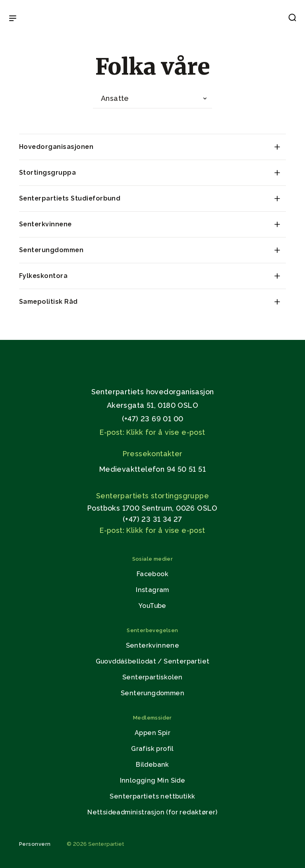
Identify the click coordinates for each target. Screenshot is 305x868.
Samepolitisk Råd (48, 302)
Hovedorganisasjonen (56, 147)
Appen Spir (152, 733)
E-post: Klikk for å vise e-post (152, 432)
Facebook (152, 574)
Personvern (35, 844)
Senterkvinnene (45, 224)
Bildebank (152, 765)
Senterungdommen (51, 250)
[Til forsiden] (152, 19)
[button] (292, 19)
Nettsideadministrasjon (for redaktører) (152, 812)
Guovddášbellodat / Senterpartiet (153, 661)
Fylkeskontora (43, 276)
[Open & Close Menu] (13, 19)
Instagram (152, 590)
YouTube (152, 606)
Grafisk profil (152, 749)
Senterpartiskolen (152, 677)
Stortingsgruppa (47, 173)
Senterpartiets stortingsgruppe (152, 496)
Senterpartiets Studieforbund (70, 198)
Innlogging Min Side (153, 780)
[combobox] (152, 99)
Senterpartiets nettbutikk (152, 796)
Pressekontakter (153, 454)
